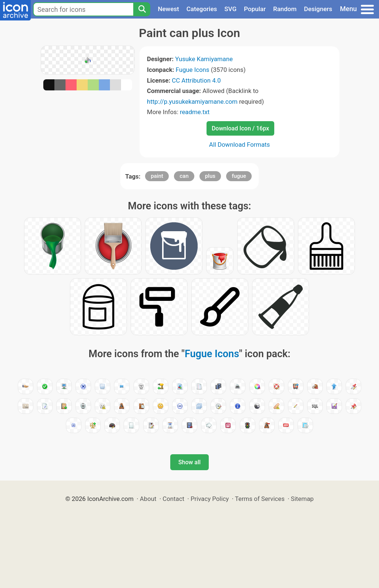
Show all (189, 462)
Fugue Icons (193, 70)
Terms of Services (260, 499)
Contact (173, 499)
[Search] (142, 9)
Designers (318, 9)
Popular (255, 9)
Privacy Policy (210, 499)
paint (157, 176)
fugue (239, 176)
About (148, 499)
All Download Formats (240, 144)
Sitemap (302, 499)
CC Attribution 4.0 (196, 80)
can (184, 176)
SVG (230, 9)
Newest (168, 9)
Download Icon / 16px (240, 128)
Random (285, 9)
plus (210, 176)
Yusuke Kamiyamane (204, 59)
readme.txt (195, 112)
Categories (202, 9)
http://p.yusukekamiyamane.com (192, 102)
